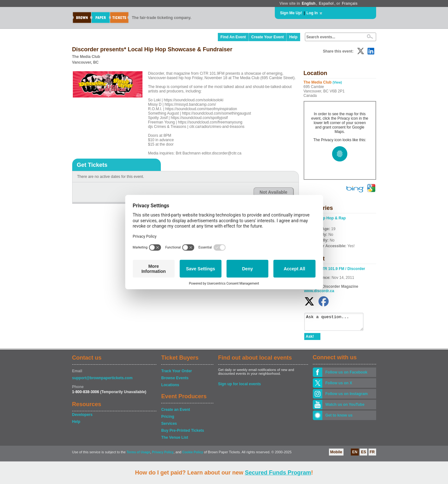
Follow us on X (339, 386)
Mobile (336, 455)
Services (169, 426)
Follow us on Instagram (347, 397)
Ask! (310, 339)
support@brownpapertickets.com (102, 381)
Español (326, 3)
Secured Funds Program (278, 473)
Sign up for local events (240, 387)
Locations (170, 388)
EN (355, 455)
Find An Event (233, 37)
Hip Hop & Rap (332, 218)
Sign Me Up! (291, 13)
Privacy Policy (163, 455)
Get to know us (339, 418)
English (309, 3)
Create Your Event (268, 37)
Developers (82, 418)
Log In (312, 13)
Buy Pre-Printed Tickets (183, 433)
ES (363, 455)
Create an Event (176, 412)
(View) (337, 82)
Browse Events (175, 381)
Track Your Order (177, 374)
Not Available (274, 192)
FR (372, 455)
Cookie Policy (193, 455)
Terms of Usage (138, 455)
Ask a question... (337, 323)
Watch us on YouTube (345, 407)
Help (293, 37)
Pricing (168, 419)
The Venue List (175, 440)
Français (350, 3)
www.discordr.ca (319, 291)
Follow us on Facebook (347, 375)
